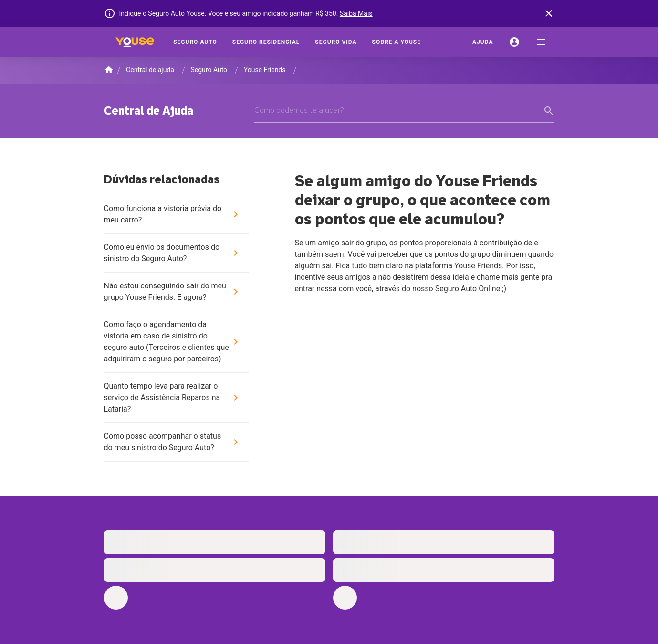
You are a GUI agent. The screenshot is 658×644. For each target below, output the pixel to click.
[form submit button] (549, 111)
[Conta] (514, 42)
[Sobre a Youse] (397, 42)
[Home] (135, 42)
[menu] (541, 42)
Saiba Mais (356, 13)
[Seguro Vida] (336, 42)
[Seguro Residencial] (266, 42)
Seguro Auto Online (468, 289)
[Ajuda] (483, 42)
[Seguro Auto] (195, 42)
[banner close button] (549, 13)
